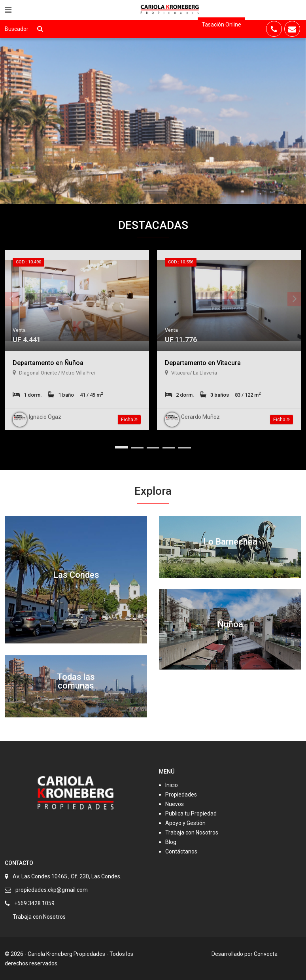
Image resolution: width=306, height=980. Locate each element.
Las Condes (76, 575)
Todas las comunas (76, 681)
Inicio (172, 785)
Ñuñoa (230, 624)
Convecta (266, 954)
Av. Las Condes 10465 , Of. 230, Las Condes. (67, 876)
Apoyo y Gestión (185, 823)
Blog (171, 842)
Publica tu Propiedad (191, 814)
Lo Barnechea (230, 542)
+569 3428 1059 (34, 903)
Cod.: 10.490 (28, 262)
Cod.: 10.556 (181, 262)
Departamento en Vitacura (203, 363)
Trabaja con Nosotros (192, 832)
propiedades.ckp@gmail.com (52, 890)
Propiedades (181, 795)
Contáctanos (181, 851)
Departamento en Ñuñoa (48, 363)
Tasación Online (221, 25)
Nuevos (175, 804)
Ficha (129, 419)
